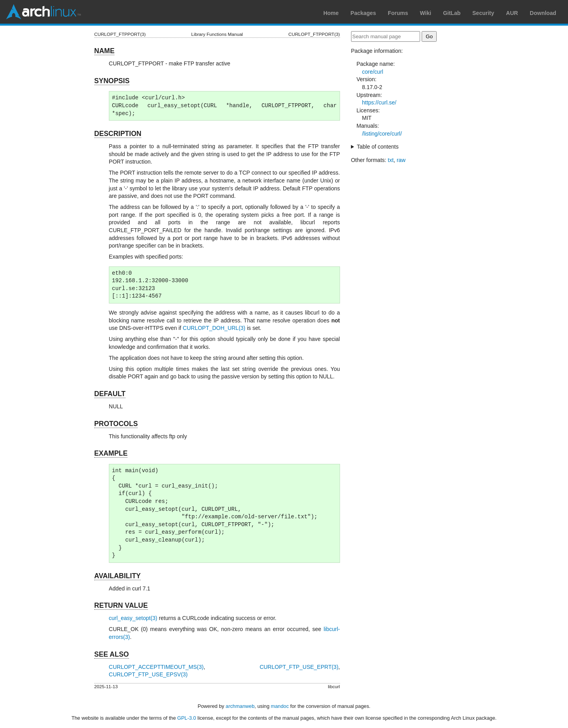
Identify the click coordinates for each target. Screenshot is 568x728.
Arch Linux (43, 12)
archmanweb (240, 706)
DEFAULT (110, 394)
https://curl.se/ (379, 102)
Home (331, 13)
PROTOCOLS (116, 424)
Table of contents (378, 147)
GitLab (452, 13)
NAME (105, 51)
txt (391, 160)
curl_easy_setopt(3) (133, 618)
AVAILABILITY (118, 576)
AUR (512, 13)
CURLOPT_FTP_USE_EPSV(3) (148, 674)
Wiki (426, 13)
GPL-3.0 (187, 718)
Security (483, 13)
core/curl (373, 72)
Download (543, 13)
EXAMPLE (111, 453)
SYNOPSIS (112, 81)
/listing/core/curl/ (382, 134)
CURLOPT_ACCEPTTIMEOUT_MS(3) (156, 667)
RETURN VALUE (121, 605)
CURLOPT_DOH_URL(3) (214, 328)
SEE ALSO (112, 654)
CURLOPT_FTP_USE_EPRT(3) (299, 667)
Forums (398, 13)
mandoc (280, 706)
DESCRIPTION (118, 134)
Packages (363, 13)
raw (401, 160)
